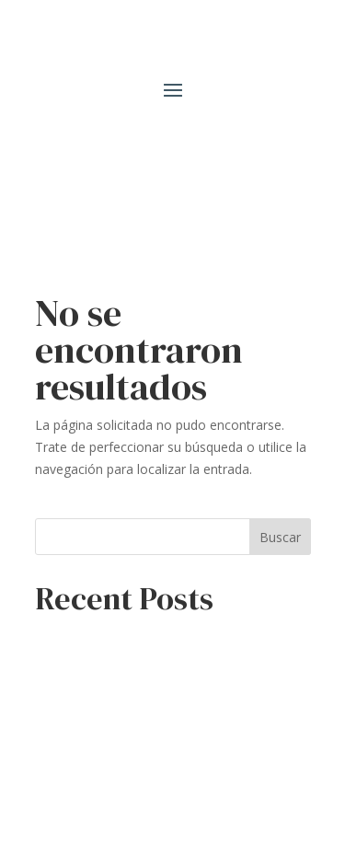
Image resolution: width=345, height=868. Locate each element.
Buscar (280, 537)
